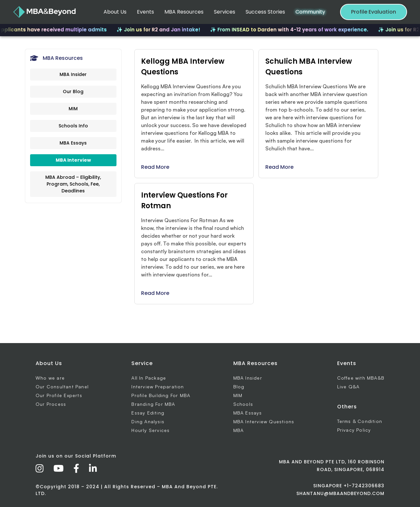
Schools (243, 404)
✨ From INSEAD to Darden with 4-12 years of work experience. (292, 30)
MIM (73, 109)
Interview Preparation (158, 387)
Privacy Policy (354, 430)
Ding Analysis (148, 421)
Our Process (51, 404)
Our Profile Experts (59, 395)
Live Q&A (348, 387)
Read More (155, 167)
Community (310, 12)
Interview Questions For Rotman (184, 200)
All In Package (149, 378)
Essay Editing (148, 413)
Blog (239, 387)
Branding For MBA (153, 404)
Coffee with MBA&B (361, 378)
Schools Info (73, 126)
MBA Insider (73, 74)
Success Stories (265, 12)
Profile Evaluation (374, 12)
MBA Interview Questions (264, 421)
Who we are (50, 378)
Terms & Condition (360, 421)
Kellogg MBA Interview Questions (183, 67)
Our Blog (73, 92)
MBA (239, 430)
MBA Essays (73, 143)
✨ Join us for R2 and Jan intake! (162, 30)
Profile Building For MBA (161, 395)
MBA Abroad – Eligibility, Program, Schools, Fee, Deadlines (73, 184)
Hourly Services (150, 430)
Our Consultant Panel (62, 387)
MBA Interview (73, 160)
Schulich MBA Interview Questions (309, 67)
